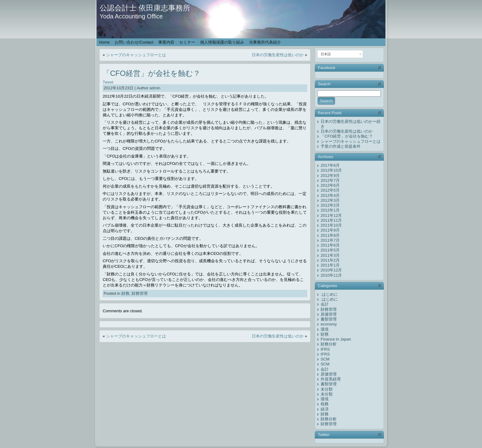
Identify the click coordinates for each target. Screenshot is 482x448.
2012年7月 (330, 180)
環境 (325, 329)
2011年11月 (331, 220)
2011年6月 (330, 245)
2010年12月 (331, 270)
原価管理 (329, 314)
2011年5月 (330, 250)
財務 (125, 293)
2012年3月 (330, 200)
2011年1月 (330, 265)
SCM (325, 359)
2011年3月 (330, 255)
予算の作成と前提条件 (341, 146)
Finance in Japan (336, 339)
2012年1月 (330, 210)
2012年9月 (330, 175)
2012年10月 (331, 170)
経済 (325, 409)
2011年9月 (330, 230)
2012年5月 (330, 190)
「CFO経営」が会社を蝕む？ (152, 73)
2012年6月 (330, 185)
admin (155, 88)
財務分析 (329, 344)
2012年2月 (330, 205)
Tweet (108, 82)
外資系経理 (331, 379)
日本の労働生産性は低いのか (278, 55)
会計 (325, 304)
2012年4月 (330, 195)
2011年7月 (330, 240)
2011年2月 (330, 260)
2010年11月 (331, 275)
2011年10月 (331, 225)
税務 (325, 404)
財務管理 (140, 293)
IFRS (325, 349)
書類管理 (329, 319)
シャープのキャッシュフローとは (136, 55)
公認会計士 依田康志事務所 (145, 8)
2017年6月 (330, 165)
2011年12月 (331, 215)
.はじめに (329, 294)
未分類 (327, 389)
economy (329, 324)
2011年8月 (330, 235)
